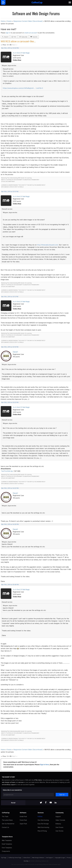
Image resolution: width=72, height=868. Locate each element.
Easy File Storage (43, 824)
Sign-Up (62, 795)
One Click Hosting (43, 820)
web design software (9, 782)
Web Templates (7, 840)
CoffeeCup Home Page (15, 858)
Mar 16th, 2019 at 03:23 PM (10, 402)
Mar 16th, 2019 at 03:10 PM (10, 192)
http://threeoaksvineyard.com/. (48, 245)
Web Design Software (38, 858)
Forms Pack (23, 820)
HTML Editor (38, 780)
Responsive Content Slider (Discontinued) (28, 21)
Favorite (34, 37)
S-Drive (40, 817)
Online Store (27, 858)
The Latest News (7, 820)
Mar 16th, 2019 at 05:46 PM (10, 585)
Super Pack (23, 824)
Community (60, 813)
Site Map (26, 861)
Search (5, 37)
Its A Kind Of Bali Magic (21, 53)
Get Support (49, 858)
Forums (9, 21)
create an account (31, 33)
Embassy (58, 824)
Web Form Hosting (43, 827)
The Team (5, 817)
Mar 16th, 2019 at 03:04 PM (10, 48)
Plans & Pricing (42, 831)
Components (6, 851)
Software (23, 813)
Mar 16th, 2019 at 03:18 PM (10, 347)
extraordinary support (9, 785)
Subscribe (23, 37)
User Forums (59, 827)
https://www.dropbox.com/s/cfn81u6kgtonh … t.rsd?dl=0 (23, 88)
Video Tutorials (60, 820)
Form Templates (7, 848)
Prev (4, 45)
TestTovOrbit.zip (7, 471)
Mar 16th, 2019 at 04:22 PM (10, 488)
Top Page (4, 858)
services (21, 782)
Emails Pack (23, 817)
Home (3, 21)
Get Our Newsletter (8, 824)
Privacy (69, 858)
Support (58, 817)
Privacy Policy (42, 864)
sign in (8, 33)
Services (41, 813)
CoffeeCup (6, 813)
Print (14, 37)
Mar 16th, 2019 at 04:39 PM (10, 524)
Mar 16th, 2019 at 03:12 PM (10, 297)
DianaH (15, 352)
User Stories (59, 831)
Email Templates (7, 844)
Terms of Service (53, 864)
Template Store (7, 837)
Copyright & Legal (60, 858)
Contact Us (5, 827)
